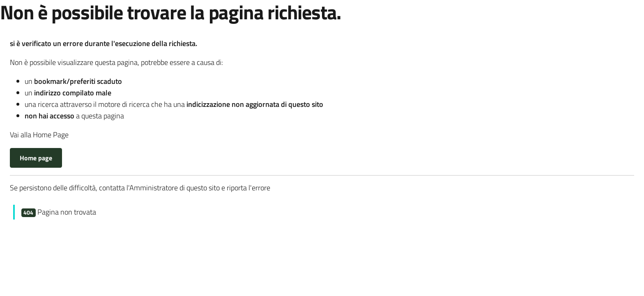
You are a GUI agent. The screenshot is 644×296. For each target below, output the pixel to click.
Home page (36, 158)
